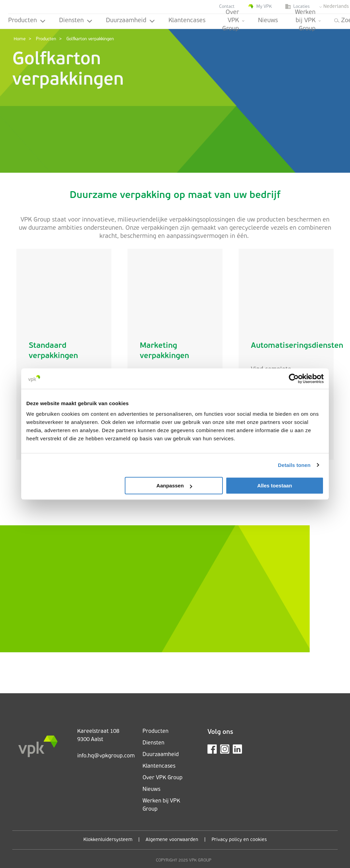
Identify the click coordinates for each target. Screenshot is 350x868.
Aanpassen (174, 486)
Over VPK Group (233, 22)
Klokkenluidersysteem (108, 840)
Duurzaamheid (130, 21)
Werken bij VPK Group (308, 22)
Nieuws (268, 21)
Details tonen (294, 465)
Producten (27, 21)
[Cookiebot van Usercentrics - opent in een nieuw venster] (294, 379)
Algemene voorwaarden (172, 840)
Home (20, 39)
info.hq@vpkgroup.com (106, 756)
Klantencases (187, 21)
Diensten (76, 21)
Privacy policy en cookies (239, 840)
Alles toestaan (275, 486)
